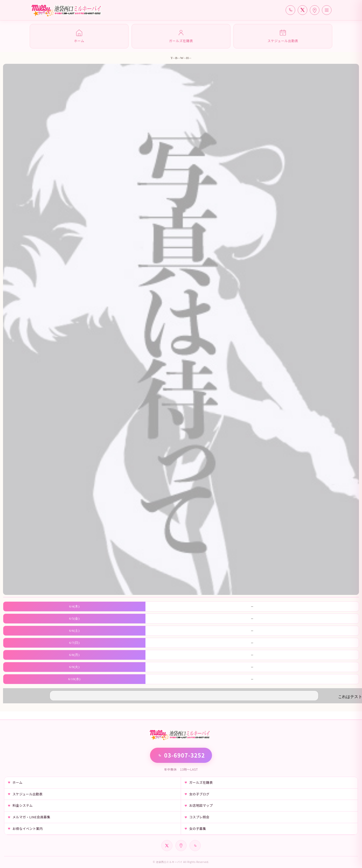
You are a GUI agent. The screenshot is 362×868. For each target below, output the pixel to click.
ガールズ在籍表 (201, 782)
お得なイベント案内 (28, 829)
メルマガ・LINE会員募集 (31, 817)
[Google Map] (181, 846)
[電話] (195, 846)
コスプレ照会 (199, 817)
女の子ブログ (199, 794)
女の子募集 (198, 829)
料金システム (22, 805)
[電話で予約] (290, 10)
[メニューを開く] (327, 10)
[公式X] (303, 10)
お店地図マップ (201, 805)
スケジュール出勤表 (27, 794)
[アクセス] (315, 10)
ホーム (17, 782)
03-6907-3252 (181, 755)
